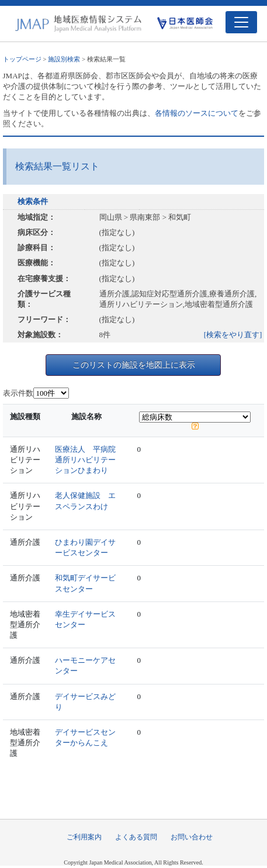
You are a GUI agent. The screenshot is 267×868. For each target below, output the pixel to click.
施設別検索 (64, 59)
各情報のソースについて (197, 113)
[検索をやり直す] (233, 335)
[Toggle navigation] (241, 22)
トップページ (22, 59)
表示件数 (18, 393)
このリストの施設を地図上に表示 (134, 365)
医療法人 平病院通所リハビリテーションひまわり (85, 460)
